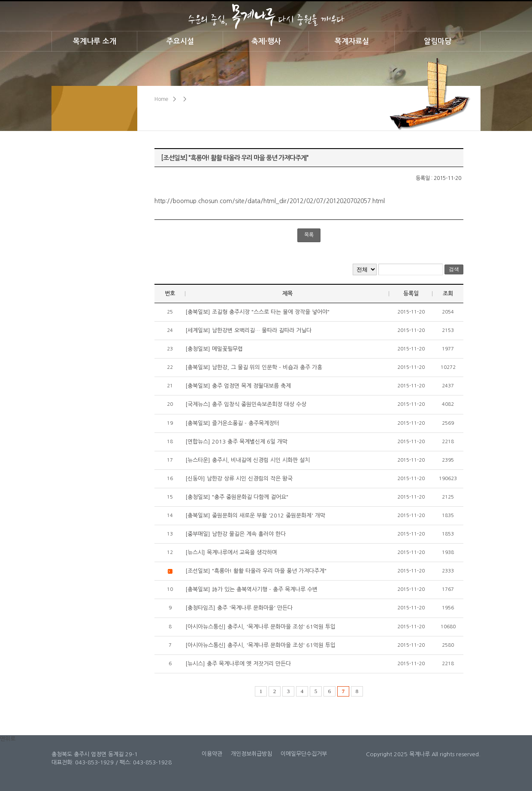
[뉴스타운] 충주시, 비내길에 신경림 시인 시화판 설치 (248, 460)
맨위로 (8, 739)
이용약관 (212, 754)
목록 (309, 235)
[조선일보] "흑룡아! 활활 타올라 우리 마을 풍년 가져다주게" (256, 571)
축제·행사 (266, 41)
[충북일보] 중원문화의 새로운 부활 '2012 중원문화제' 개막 (255, 516)
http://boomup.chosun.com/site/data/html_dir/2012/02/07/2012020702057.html (270, 201)
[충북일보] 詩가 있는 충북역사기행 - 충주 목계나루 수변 (251, 589)
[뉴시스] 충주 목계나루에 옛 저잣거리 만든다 (238, 664)
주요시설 (180, 41)
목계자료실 (352, 41)
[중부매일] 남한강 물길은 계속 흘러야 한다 (236, 534)
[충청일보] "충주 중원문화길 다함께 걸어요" (237, 497)
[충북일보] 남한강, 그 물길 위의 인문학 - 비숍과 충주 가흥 (254, 367)
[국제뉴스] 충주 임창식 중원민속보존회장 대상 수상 (246, 404)
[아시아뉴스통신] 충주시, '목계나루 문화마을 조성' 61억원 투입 (260, 627)
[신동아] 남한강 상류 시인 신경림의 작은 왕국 (239, 479)
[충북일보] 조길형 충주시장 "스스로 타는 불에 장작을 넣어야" (257, 312)
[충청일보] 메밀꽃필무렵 (214, 349)
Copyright (379, 754)
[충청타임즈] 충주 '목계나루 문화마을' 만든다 (239, 608)
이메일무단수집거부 (304, 754)
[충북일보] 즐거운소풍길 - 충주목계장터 (232, 423)
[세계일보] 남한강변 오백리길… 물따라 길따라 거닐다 (248, 330)
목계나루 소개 (95, 41)
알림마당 (438, 41)
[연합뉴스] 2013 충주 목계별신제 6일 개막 (236, 442)
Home (161, 99)
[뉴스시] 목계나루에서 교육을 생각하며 (231, 552)
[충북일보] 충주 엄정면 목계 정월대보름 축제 (238, 386)
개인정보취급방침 (251, 754)
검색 (454, 269)
